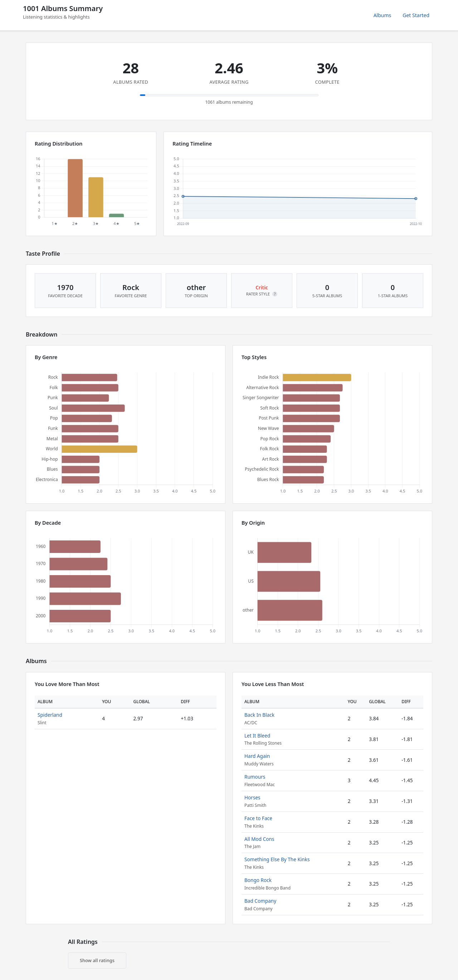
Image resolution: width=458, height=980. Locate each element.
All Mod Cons (259, 839)
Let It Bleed (257, 736)
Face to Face (258, 818)
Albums (383, 15)
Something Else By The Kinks (277, 859)
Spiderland (50, 715)
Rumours (255, 777)
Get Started (416, 15)
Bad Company (260, 901)
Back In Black (259, 715)
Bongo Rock (258, 880)
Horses (252, 797)
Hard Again (257, 756)
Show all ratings (97, 960)
